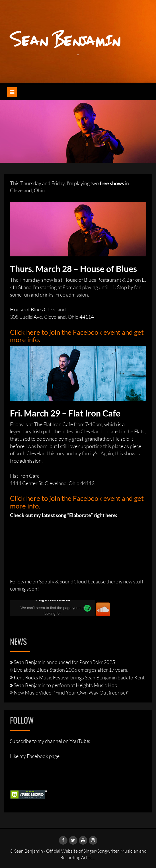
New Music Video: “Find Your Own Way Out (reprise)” (71, 693)
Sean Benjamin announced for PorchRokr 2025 (64, 662)
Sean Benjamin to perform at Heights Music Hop (65, 685)
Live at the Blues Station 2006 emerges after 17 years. (71, 670)
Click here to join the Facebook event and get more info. (77, 336)
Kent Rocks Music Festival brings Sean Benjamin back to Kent (79, 677)
